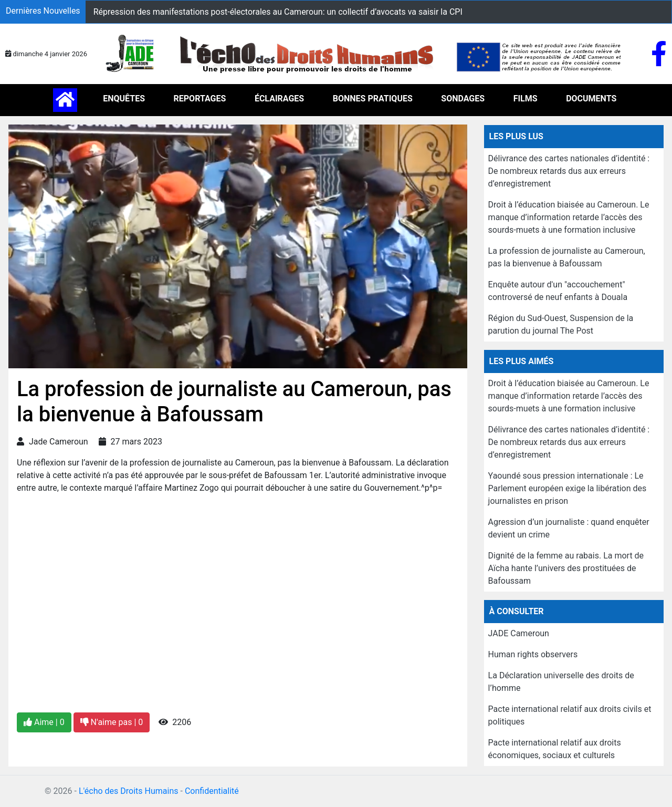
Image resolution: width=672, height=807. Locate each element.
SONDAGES (463, 99)
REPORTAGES (200, 99)
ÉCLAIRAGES (279, 99)
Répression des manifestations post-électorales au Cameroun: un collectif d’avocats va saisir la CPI (278, 12)
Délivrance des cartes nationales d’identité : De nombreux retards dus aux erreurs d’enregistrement (569, 171)
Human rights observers (533, 654)
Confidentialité (212, 791)
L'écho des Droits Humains (129, 791)
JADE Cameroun (519, 633)
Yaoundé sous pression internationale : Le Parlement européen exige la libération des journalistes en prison (568, 488)
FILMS (526, 99)
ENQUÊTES (124, 99)
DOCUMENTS (591, 99)
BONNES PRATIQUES (373, 99)
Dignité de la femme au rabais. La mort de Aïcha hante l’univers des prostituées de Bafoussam (566, 568)
